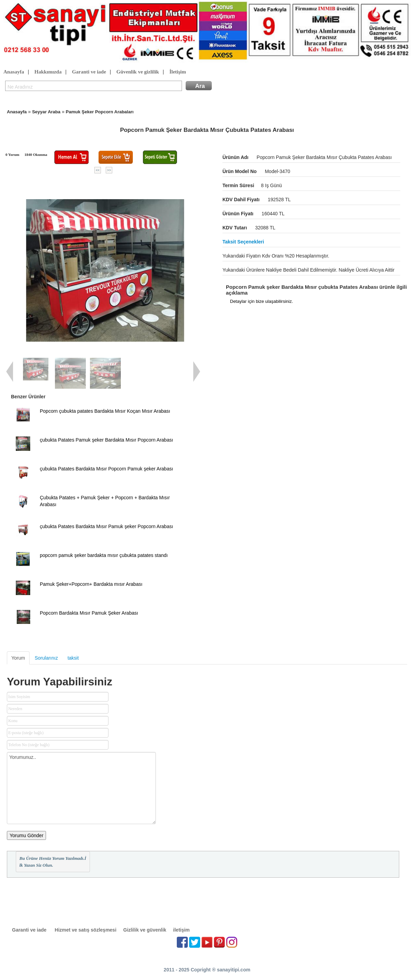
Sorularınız (46, 658)
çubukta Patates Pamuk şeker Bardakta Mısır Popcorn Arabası (106, 440)
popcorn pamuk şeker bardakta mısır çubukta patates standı (104, 555)
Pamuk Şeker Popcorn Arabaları (100, 112)
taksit (73, 658)
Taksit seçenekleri (243, 242)
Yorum (18, 658)
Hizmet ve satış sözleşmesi (85, 930)
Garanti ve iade (89, 72)
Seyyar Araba (46, 112)
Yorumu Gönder (26, 835)
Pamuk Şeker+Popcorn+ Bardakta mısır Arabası (91, 584)
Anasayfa (14, 72)
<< (98, 170)
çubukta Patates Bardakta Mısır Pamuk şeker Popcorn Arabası (106, 526)
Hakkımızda (48, 72)
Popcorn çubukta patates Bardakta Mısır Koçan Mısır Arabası (105, 411)
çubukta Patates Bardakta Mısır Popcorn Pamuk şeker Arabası (106, 469)
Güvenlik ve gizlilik (138, 72)
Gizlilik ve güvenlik (145, 930)
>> (109, 170)
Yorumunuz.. (81, 788)
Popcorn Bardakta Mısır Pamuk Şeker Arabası (89, 613)
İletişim (177, 72)
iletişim (181, 930)
